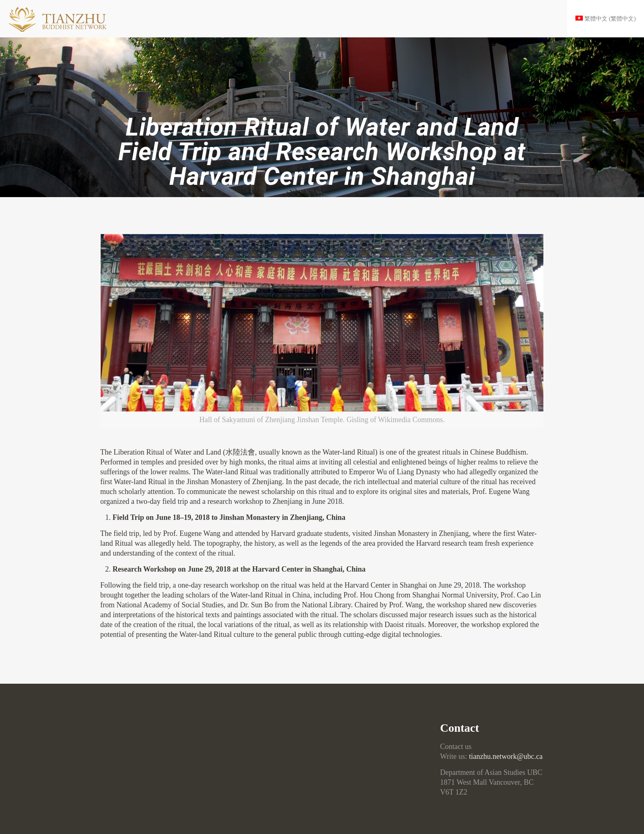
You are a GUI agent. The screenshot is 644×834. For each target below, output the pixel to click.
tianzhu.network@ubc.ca (506, 756)
